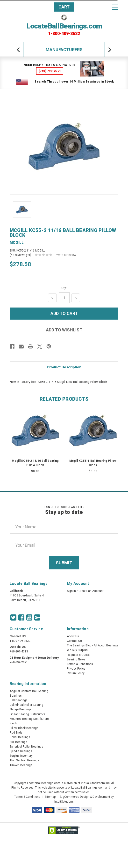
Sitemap (50, 797)
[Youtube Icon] (29, 617)
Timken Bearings (21, 765)
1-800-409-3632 (64, 34)
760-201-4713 (19, 651)
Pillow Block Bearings (24, 728)
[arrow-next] (110, 50)
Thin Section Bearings (24, 760)
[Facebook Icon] (21, 617)
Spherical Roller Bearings (26, 747)
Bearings (16, 696)
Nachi (14, 723)
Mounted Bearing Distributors (29, 719)
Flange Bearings (21, 709)
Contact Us (74, 641)
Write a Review (66, 255)
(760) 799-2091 (50, 71)
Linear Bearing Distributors (27, 714)
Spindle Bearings (21, 751)
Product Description (64, 367)
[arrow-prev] (18, 50)
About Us (73, 636)
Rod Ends (16, 733)
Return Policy (76, 673)
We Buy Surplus (77, 650)
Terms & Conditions (80, 664)
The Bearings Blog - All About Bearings (93, 645)
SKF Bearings (18, 742)
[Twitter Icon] (13, 617)
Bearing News (76, 659)
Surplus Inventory (21, 756)
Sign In (71, 591)
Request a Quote (78, 655)
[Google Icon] (37, 617)
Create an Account (91, 591)
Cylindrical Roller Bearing (26, 705)
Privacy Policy (76, 669)
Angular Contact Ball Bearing (29, 691)
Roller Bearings (20, 737)
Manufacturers (64, 50)
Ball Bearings (19, 700)
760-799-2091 (19, 662)
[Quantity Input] (64, 298)
